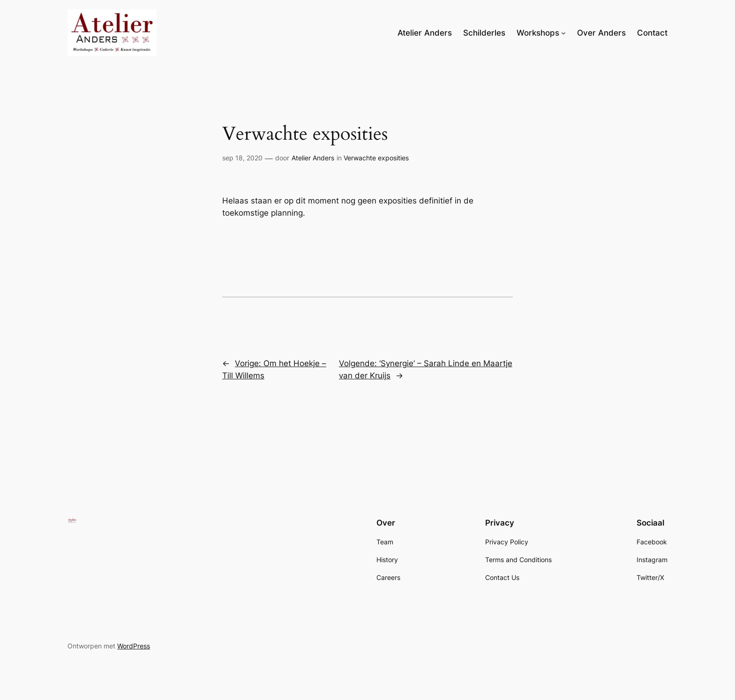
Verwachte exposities (376, 158)
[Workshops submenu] (563, 33)
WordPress (134, 646)
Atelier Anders (313, 158)
